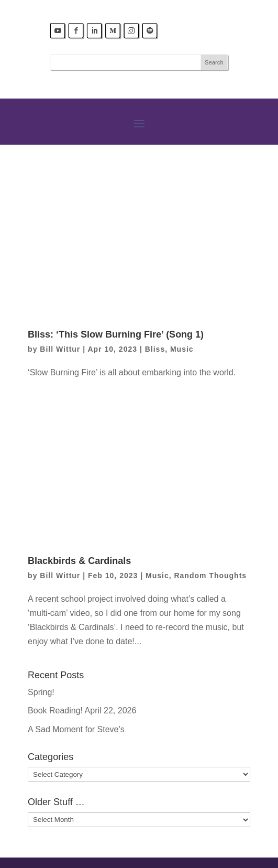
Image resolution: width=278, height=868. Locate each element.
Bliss (155, 349)
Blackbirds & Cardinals (79, 561)
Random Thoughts (210, 576)
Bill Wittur (60, 349)
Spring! (41, 692)
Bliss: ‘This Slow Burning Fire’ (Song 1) (116, 334)
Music (182, 349)
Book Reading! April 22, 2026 (82, 710)
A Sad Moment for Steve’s (76, 729)
